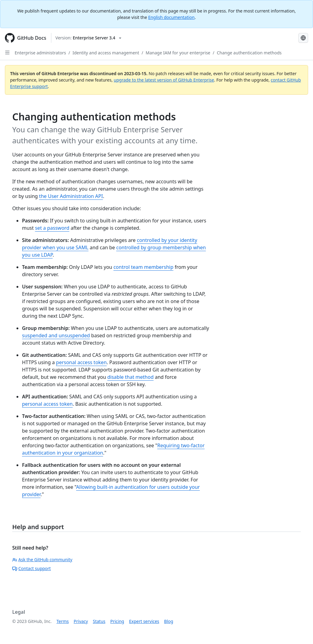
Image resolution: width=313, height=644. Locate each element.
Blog (169, 621)
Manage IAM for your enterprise (178, 53)
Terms (63, 621)
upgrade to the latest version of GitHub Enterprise (164, 80)
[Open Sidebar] (7, 53)
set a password (52, 228)
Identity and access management (106, 53)
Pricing (117, 621)
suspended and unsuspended (56, 335)
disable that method (131, 377)
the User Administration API (71, 196)
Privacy (81, 621)
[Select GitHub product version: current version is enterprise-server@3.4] (88, 38)
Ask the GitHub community (42, 560)
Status (99, 621)
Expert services (144, 621)
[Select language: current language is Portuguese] (303, 38)
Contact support (31, 568)
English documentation (171, 17)
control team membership (143, 267)
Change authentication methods (249, 53)
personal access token (81, 362)
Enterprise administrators (40, 53)
